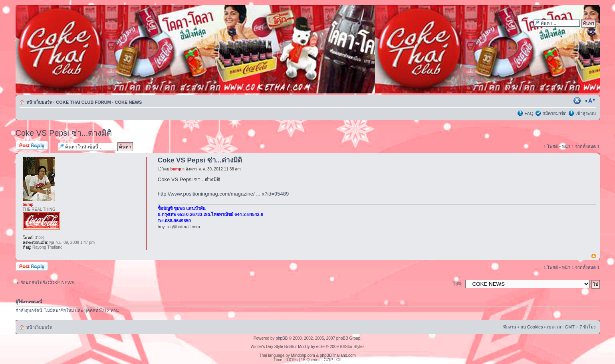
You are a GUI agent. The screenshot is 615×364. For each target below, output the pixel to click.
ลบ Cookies (532, 327)
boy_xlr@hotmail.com (179, 227)
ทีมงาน (510, 327)
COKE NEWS (129, 102)
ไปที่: (457, 284)
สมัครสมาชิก (554, 113)
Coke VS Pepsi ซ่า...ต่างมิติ (64, 133)
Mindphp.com (303, 355)
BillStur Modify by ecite (305, 347)
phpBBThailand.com (338, 355)
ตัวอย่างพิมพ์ (578, 101)
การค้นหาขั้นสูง (581, 31)
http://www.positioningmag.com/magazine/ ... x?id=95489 (223, 194)
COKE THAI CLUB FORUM (83, 102)
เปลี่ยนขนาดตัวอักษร (590, 101)
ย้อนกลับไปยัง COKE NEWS (48, 283)
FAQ (529, 113)
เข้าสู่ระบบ (586, 113)
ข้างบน (594, 256)
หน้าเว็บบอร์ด (39, 102)
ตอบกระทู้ (35, 146)
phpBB (282, 338)
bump (176, 169)
